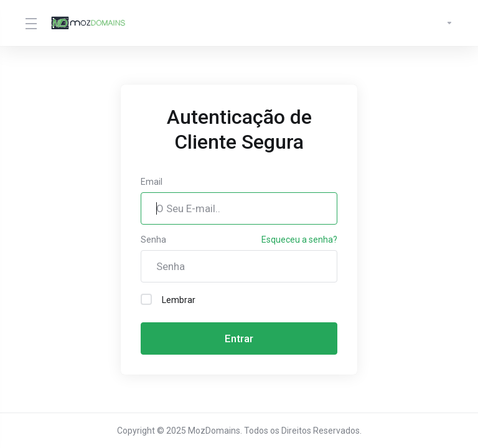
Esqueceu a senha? (299, 240)
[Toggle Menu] (30, 23)
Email (152, 182)
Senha (153, 240)
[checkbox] (146, 299)
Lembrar (168, 299)
